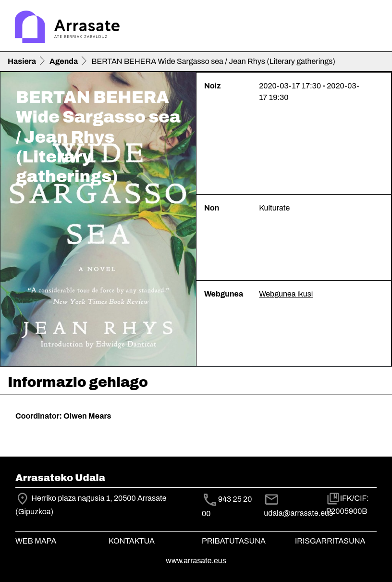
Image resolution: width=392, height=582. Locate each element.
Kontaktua (132, 541)
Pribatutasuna (234, 541)
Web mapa (36, 541)
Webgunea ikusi (286, 294)
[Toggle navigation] (371, 28)
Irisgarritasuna (330, 541)
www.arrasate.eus (196, 561)
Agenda (64, 61)
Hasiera (22, 61)
